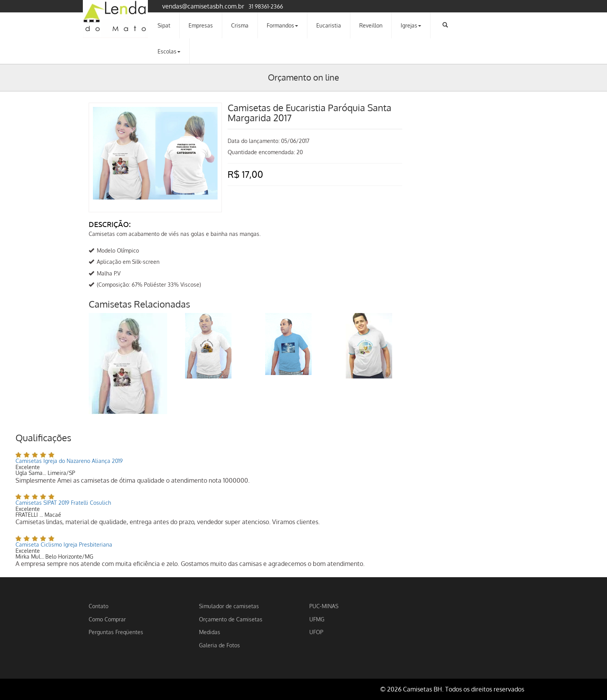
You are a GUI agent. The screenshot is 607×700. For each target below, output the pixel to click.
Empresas (201, 25)
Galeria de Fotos (219, 645)
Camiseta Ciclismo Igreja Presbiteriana (64, 544)
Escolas (169, 51)
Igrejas (411, 25)
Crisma (240, 25)
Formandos (282, 25)
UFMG (317, 619)
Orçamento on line (303, 77)
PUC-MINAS (324, 606)
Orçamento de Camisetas (231, 619)
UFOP (316, 632)
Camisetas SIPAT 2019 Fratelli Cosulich (63, 503)
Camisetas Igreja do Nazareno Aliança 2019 (69, 461)
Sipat (164, 25)
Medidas (210, 632)
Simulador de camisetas (229, 606)
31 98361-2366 (266, 6)
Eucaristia (329, 25)
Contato (99, 606)
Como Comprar (107, 619)
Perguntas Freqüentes (116, 632)
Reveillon (371, 25)
